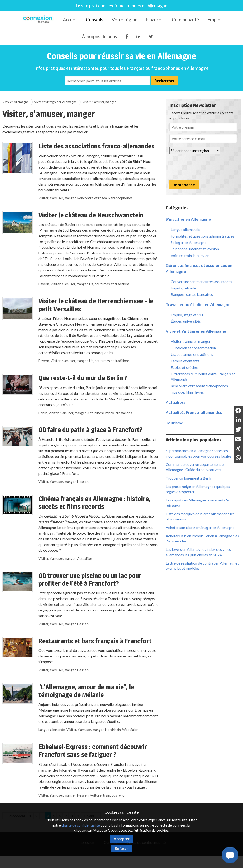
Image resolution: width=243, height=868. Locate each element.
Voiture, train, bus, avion (108, 795)
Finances (155, 20)
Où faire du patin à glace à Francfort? (91, 430)
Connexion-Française (39, 20)
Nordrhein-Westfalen (122, 730)
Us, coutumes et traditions (109, 284)
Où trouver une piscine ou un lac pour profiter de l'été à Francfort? (90, 579)
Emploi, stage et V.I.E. (188, 315)
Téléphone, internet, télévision (195, 249)
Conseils (95, 20)
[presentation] (206, 167)
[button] (230, 855)
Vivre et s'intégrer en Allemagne (55, 102)
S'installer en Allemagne (188, 219)
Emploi (214, 20)
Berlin (43, 413)
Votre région (125, 20)
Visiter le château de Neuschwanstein (91, 215)
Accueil (70, 20)
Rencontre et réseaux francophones (105, 198)
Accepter (122, 839)
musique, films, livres (187, 392)
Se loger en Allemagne (188, 242)
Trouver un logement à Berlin (189, 478)
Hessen (83, 482)
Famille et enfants (185, 361)
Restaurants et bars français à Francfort (95, 641)
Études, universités (186, 321)
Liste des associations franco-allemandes (96, 146)
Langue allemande (52, 730)
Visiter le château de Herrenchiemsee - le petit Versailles (96, 305)
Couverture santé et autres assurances (201, 282)
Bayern (44, 284)
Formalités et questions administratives (202, 236)
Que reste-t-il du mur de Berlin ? (83, 378)
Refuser (121, 848)
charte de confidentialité (81, 825)
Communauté (185, 20)
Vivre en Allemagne (15, 102)
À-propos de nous (99, 36)
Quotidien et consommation (193, 348)
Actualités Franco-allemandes (110, 413)
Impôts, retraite (183, 288)
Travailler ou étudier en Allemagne (198, 305)
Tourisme (174, 423)
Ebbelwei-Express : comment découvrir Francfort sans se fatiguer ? (93, 751)
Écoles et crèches (185, 367)
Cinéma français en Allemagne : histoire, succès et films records (94, 503)
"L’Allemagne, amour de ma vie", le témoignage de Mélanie (86, 691)
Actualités (85, 558)
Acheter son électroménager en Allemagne (200, 527)
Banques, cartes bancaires (192, 294)
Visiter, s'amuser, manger (99, 102)
